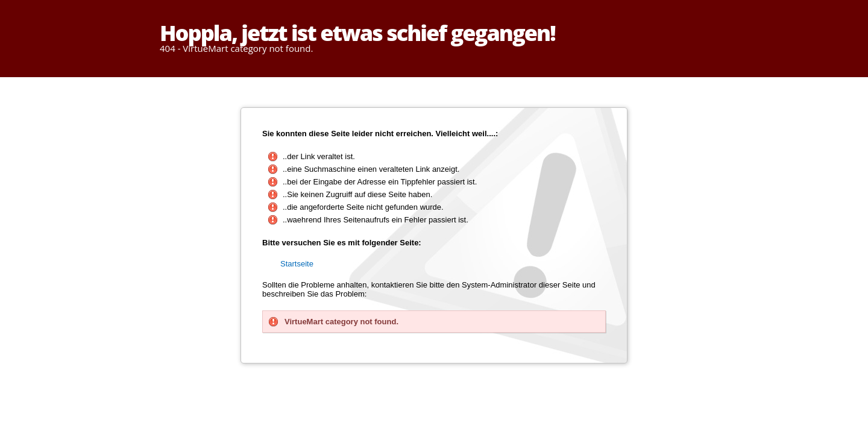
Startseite (297, 264)
